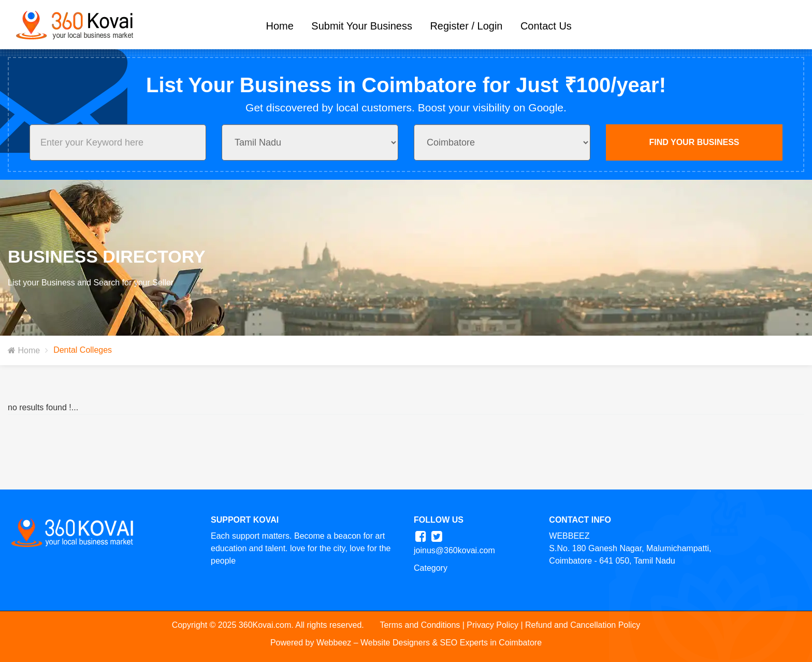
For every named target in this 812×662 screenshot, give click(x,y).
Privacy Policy (492, 625)
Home (280, 26)
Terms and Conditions (420, 625)
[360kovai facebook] (421, 536)
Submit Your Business (362, 26)
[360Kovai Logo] (72, 24)
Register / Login (466, 26)
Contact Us (546, 26)
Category (431, 568)
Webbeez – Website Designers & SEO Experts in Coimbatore (429, 643)
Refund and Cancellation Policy (583, 625)
